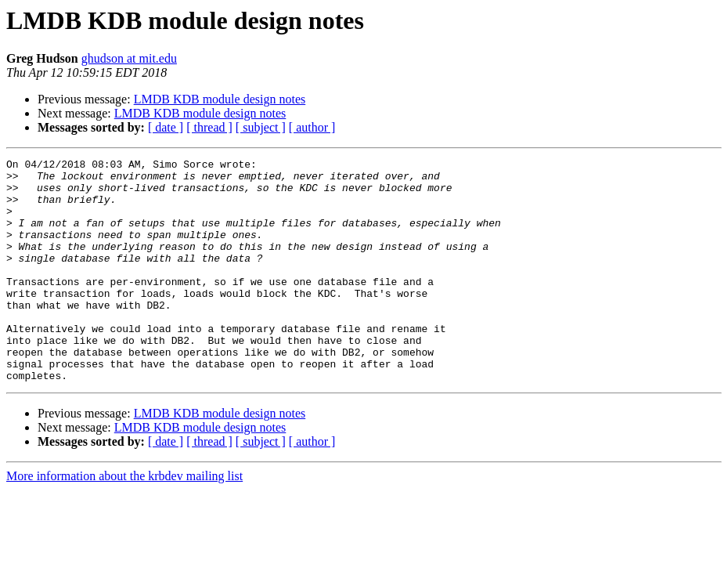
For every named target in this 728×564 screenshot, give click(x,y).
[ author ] (312, 127)
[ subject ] (261, 127)
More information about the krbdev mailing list (124, 521)
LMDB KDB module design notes (220, 99)
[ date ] (166, 127)
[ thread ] (209, 127)
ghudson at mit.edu (129, 58)
